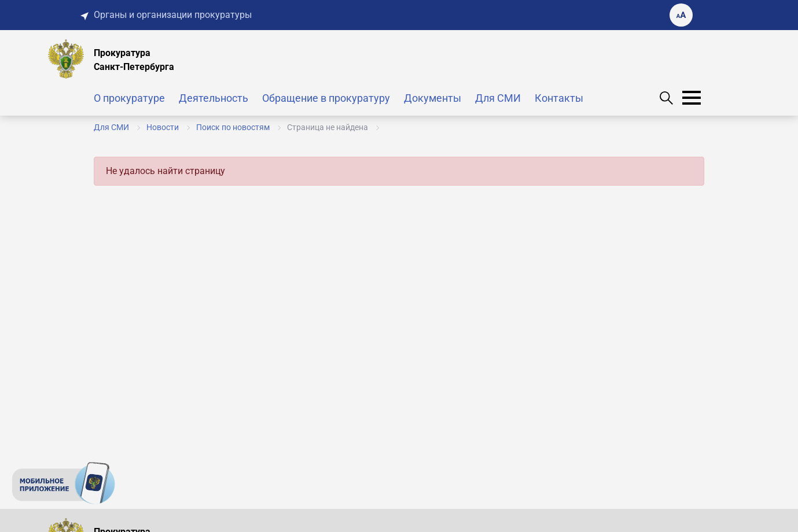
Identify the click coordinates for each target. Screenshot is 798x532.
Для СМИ (498, 98)
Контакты (559, 98)
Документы (433, 98)
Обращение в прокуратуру (326, 98)
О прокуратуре (129, 98)
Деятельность (214, 98)
